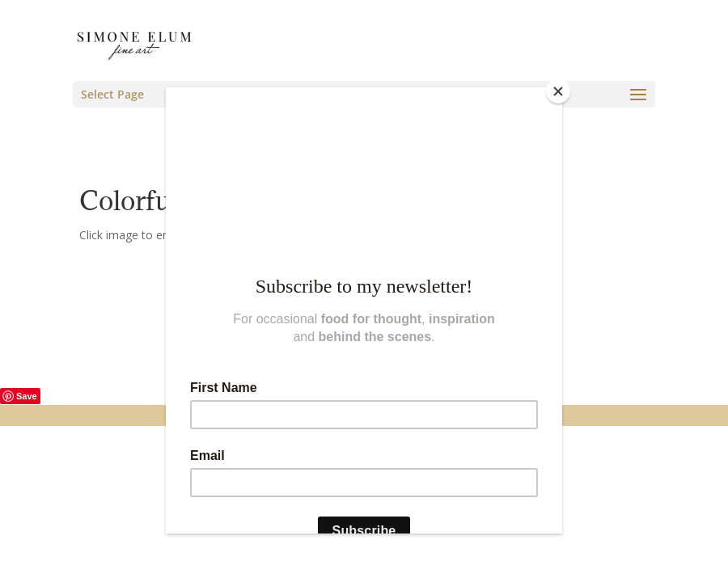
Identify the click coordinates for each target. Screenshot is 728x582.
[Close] (558, 91)
